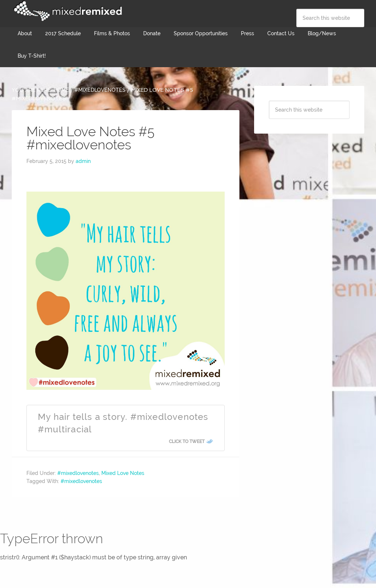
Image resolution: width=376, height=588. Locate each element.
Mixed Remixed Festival (67, 11)
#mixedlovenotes (78, 473)
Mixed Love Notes (123, 473)
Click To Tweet (187, 442)
